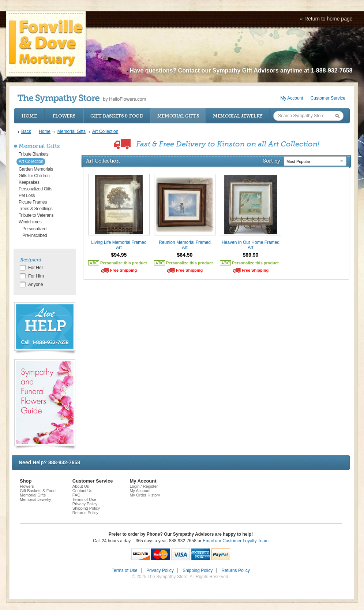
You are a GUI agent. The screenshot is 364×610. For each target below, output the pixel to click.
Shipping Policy (86, 508)
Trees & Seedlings (36, 209)
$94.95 (119, 255)
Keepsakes (29, 182)
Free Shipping (123, 270)
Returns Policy (85, 513)
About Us (81, 486)
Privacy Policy (85, 504)
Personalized (34, 229)
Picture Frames (33, 202)
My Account (292, 98)
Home (29, 116)
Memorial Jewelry (238, 116)
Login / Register (144, 486)
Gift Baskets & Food (117, 116)
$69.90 (251, 255)
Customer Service (328, 98)
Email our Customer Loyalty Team (236, 541)
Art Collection (31, 161)
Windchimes (30, 222)
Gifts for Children (34, 176)
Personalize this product (124, 263)
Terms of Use (84, 499)
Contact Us (82, 491)
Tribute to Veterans (36, 215)
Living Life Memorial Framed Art (119, 245)
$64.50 (185, 255)
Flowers (64, 116)
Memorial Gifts (178, 116)
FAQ (76, 495)
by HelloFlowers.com (82, 99)
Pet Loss (27, 196)
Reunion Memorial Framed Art (185, 245)
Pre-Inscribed (35, 235)
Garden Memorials (36, 169)
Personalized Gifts (35, 189)
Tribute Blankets (33, 154)
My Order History (145, 495)
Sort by (272, 161)
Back (26, 131)
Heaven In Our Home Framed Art (251, 245)
